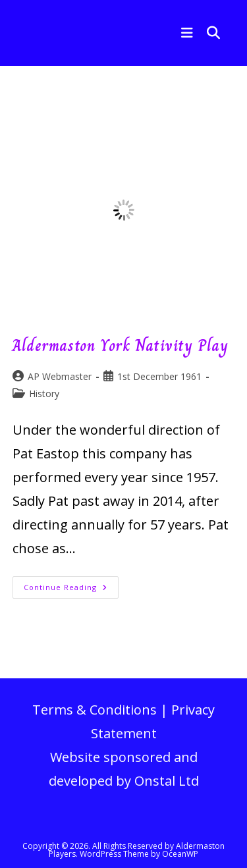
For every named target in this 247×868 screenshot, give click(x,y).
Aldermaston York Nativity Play (121, 345)
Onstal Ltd (167, 781)
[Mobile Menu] (184, 33)
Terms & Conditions (95, 710)
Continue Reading (71, 590)
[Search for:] (209, 33)
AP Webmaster (60, 376)
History (44, 393)
